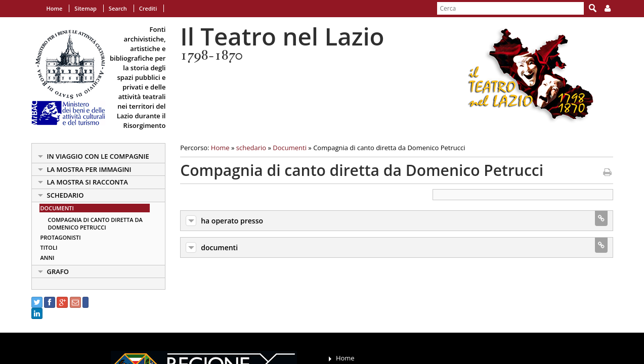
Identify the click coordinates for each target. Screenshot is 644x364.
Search (118, 8)
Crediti (148, 8)
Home (55, 8)
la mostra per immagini (89, 169)
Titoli (49, 247)
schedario (66, 195)
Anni (48, 258)
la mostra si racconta (88, 182)
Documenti (57, 208)
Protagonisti (61, 237)
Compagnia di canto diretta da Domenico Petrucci (95, 223)
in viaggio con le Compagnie (98, 156)
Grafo (58, 271)
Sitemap (85, 8)
